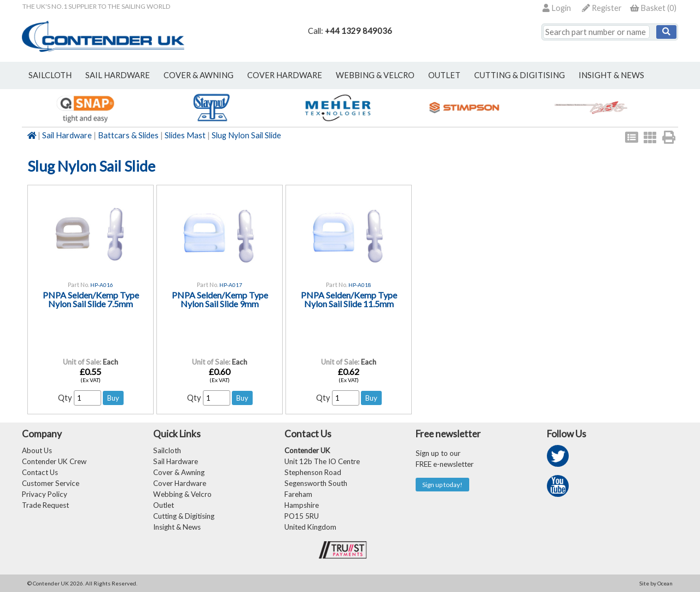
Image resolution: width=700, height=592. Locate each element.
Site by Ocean (656, 583)
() (653, 8)
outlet (444, 75)
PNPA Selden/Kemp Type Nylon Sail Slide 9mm (220, 299)
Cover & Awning (179, 472)
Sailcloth (167, 450)
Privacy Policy (45, 494)
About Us (37, 450)
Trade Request (45, 505)
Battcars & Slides (128, 135)
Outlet (164, 505)
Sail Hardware (67, 135)
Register (602, 8)
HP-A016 (102, 285)
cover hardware (285, 75)
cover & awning (199, 75)
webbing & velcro (375, 75)
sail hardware (118, 75)
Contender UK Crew (54, 461)
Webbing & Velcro (182, 494)
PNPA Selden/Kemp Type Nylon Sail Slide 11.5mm (349, 299)
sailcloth (50, 75)
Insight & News (611, 75)
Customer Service (51, 483)
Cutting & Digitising (520, 75)
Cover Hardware (180, 483)
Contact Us (40, 472)
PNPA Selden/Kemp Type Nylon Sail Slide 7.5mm (91, 299)
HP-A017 (231, 285)
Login (557, 8)
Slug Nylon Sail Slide (246, 135)
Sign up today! (442, 485)
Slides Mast (185, 135)
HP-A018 (360, 285)
